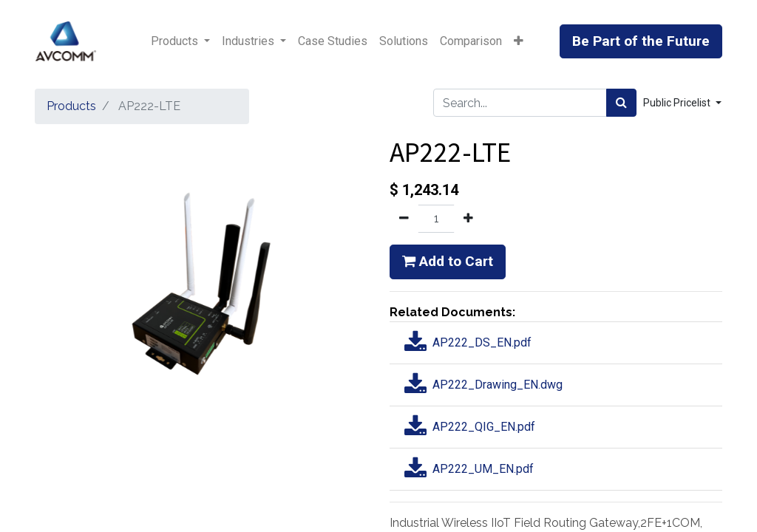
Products (71, 106)
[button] (519, 41)
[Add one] (468, 219)
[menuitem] (333, 41)
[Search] (621, 103)
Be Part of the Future (641, 41)
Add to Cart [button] (448, 261)
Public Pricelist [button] (678, 103)
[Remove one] (404, 219)
